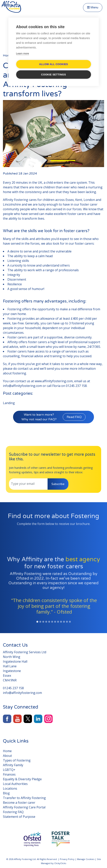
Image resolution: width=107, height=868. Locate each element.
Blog (6, 793)
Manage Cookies (86, 859)
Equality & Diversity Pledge (22, 779)
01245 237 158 (76, 386)
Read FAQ (74, 417)
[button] (6, 602)
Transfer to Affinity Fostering (24, 798)
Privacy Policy (67, 859)
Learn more (22, 53)
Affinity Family (13, 765)
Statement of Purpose (19, 817)
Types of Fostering (17, 760)
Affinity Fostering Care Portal (24, 807)
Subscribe (58, 484)
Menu (93, 7)
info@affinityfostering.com (22, 386)
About (7, 756)
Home (7, 55)
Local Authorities (15, 784)
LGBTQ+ (9, 770)
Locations (10, 788)
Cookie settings (54, 75)
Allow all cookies (53, 64)
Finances (9, 774)
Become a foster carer (19, 803)
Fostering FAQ (13, 812)
